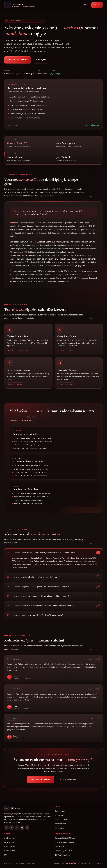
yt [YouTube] (27, 828)
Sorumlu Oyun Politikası (64, 851)
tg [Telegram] (22, 828)
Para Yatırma (9, 842)
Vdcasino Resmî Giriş (18, 60)
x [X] (12, 828)
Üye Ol (97, 5)
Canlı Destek (9, 838)
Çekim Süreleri (10, 847)
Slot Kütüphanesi (61, 819)
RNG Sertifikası (61, 847)
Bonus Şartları (10, 851)
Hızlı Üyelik (41, 60)
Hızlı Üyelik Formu (68, 782)
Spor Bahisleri (60, 824)
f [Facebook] (6, 828)
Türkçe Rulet (60, 815)
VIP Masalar (60, 828)
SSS (6, 855)
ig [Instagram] (17, 828)
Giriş (85, 5)
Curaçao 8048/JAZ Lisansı (65, 838)
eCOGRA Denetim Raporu (65, 842)
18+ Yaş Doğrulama (62, 855)
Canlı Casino (60, 811)
